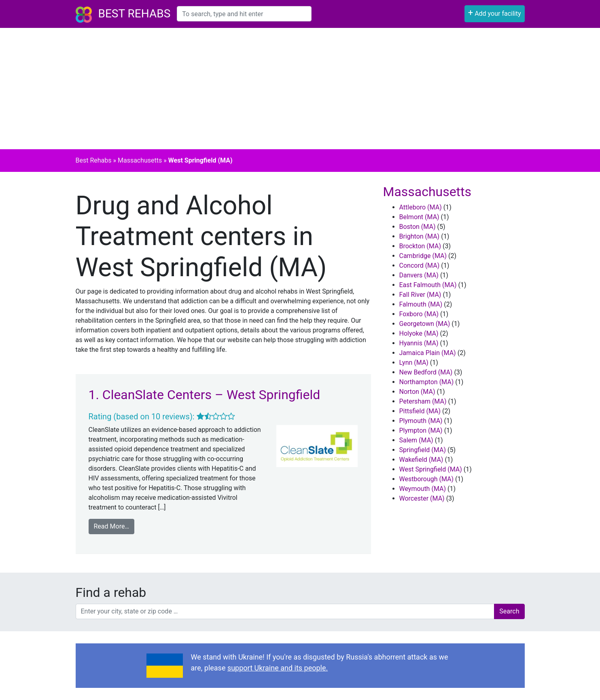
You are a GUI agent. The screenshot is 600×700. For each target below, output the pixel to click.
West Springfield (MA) (431, 469)
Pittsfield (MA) (420, 411)
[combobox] (244, 14)
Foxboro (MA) (419, 314)
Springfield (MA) (423, 450)
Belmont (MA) (419, 217)
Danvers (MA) (419, 275)
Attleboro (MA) (421, 207)
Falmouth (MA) (421, 304)
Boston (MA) (418, 227)
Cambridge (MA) (423, 256)
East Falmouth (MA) (428, 285)
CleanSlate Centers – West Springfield (211, 395)
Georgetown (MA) (425, 324)
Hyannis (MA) (419, 343)
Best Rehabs (135, 14)
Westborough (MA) (427, 479)
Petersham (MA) (423, 401)
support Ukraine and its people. (278, 668)
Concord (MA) (420, 265)
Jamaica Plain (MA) (428, 353)
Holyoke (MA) (419, 333)
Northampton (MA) (427, 382)
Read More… (112, 526)
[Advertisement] (300, 89)
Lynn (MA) (414, 363)
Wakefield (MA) (421, 460)
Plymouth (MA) (421, 421)
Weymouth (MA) (423, 489)
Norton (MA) (417, 392)
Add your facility (495, 13)
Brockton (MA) (420, 246)
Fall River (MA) (420, 295)
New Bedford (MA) (426, 372)
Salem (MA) (416, 440)
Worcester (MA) (422, 498)
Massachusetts (140, 160)
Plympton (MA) (421, 430)
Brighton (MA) (420, 236)
